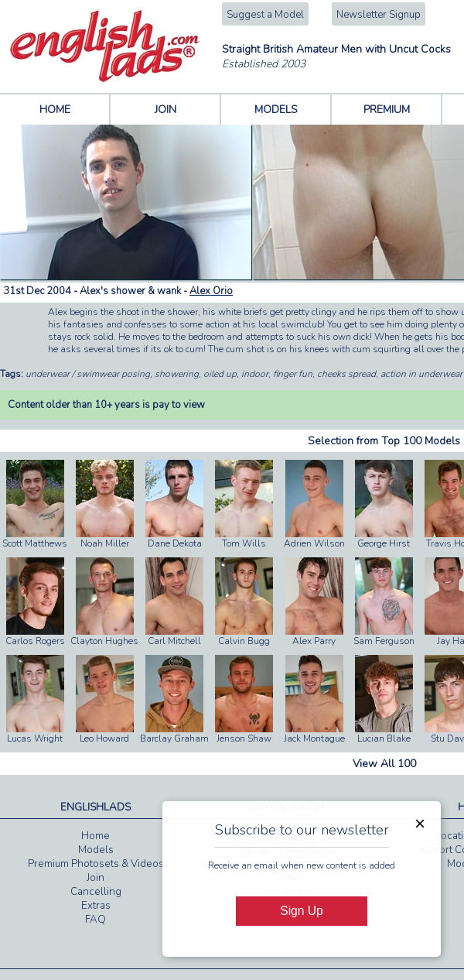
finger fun (293, 374)
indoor (255, 374)
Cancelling (96, 892)
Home (96, 836)
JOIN (165, 110)
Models (96, 850)
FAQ (96, 920)
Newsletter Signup (379, 15)
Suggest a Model (265, 15)
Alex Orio (211, 291)
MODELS (276, 110)
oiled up (220, 374)
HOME (55, 110)
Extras (96, 906)
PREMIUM (387, 110)
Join (96, 878)
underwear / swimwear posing (88, 374)
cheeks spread (346, 374)
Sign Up (301, 911)
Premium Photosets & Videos (96, 864)
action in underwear (421, 374)
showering (177, 374)
